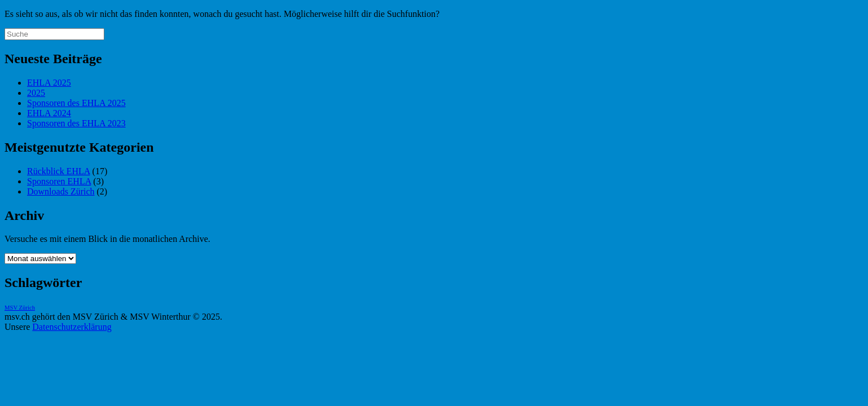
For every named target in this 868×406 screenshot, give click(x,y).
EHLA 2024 (49, 113)
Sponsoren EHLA (59, 181)
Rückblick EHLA (59, 171)
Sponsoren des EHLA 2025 (76, 103)
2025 (36, 93)
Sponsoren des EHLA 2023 (76, 123)
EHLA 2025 (49, 83)
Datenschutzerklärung (72, 327)
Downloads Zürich (61, 191)
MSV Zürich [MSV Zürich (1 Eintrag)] (20, 308)
